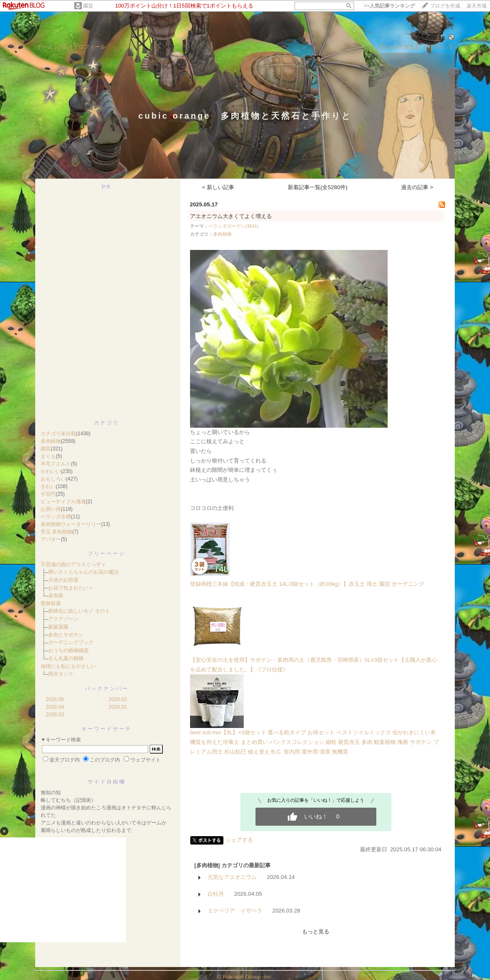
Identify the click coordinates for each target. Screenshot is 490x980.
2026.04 (55, 707)
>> (389, 6)
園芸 (88, 6)
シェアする (239, 840)
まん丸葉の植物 (66, 658)
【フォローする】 (399, 47)
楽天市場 (477, 6)
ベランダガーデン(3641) (233, 226)
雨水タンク (61, 674)
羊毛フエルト (56, 464)
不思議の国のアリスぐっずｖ (73, 564)
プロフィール (89, 47)
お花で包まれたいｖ (71, 588)
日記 (63, 47)
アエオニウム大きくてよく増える (231, 216)
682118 (434, 38)
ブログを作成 (445, 6)
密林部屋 (51, 603)
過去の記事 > (417, 187)
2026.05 (55, 699)
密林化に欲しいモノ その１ (79, 611)
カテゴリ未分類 (58, 434)
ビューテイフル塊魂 (63, 502)
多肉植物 (51, 441)
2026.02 (118, 699)
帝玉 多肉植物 (56, 532)
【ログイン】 (438, 47)
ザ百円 (48, 494)
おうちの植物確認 (68, 650)
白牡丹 (216, 894)
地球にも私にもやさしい (68, 666)
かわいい (51, 471)
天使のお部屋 (63, 580)
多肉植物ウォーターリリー (71, 524)
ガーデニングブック (71, 642)
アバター (51, 539)
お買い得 (51, 509)
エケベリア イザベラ (235, 911)
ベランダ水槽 (56, 517)
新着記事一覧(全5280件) (318, 187)
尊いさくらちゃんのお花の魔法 (83, 572)
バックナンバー (107, 689)
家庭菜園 (58, 627)
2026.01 (118, 707)
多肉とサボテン (66, 635)
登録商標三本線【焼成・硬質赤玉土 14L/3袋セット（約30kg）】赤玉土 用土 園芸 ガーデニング (307, 584)
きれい (48, 486)
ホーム (45, 47)
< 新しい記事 (218, 187)
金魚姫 (56, 595)
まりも (48, 456)
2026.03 (55, 715)
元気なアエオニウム (232, 877)
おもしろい (53, 479)
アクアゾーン (63, 619)
